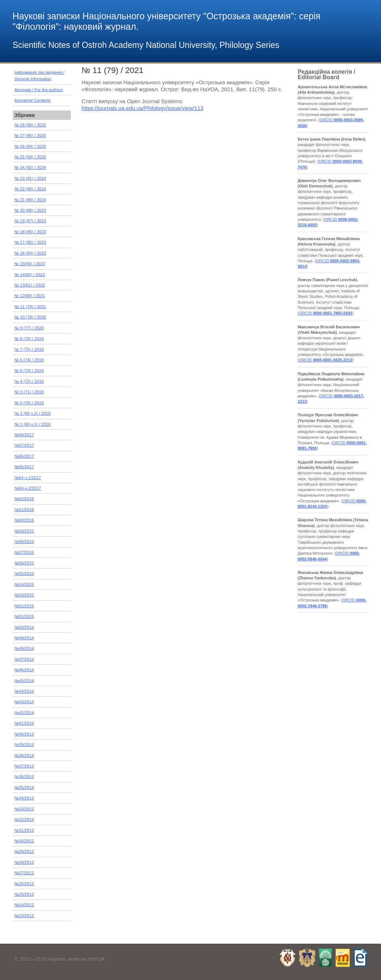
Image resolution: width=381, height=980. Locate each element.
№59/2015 (24, 531)
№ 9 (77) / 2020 (29, 328)
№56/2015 (24, 563)
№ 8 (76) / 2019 (29, 339)
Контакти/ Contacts (33, 100)
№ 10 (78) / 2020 (30, 317)
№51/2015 (24, 616)
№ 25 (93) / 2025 (30, 157)
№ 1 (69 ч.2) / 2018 (33, 413)
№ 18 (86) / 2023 (30, 232)
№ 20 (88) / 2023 (30, 210)
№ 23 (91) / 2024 (30, 178)
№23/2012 (24, 916)
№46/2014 (24, 670)
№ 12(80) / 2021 (30, 296)
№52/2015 (24, 606)
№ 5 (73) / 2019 (29, 370)
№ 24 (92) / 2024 (30, 167)
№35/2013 (24, 787)
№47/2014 (24, 659)
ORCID (326, 313)
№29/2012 (24, 851)
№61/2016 (24, 510)
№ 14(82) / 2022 (30, 275)
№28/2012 (24, 862)
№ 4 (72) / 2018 (29, 381)
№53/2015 (24, 595)
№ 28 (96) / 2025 (30, 125)
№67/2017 (24, 445)
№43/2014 (24, 702)
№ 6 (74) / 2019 (29, 360)
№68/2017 (24, 435)
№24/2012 (24, 905)
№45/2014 (24, 681)
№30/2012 (24, 841)
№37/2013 (24, 766)
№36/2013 (24, 777)
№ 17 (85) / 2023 (30, 242)
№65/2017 (24, 467)
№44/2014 (24, 691)
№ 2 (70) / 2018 (29, 403)
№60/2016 (24, 520)
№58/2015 (24, 542)
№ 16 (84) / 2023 (30, 253)
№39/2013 (24, 745)
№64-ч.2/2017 (28, 488)
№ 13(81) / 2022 (30, 285)
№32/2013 (24, 819)
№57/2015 (24, 552)
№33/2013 (24, 809)
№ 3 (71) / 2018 (29, 392)
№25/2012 (24, 894)
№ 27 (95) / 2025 (30, 135)
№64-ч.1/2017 (28, 478)
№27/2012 (24, 873)
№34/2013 (24, 798)
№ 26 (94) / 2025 (30, 146)
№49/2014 (24, 638)
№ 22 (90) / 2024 (30, 189)
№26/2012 (24, 884)
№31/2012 (24, 830)
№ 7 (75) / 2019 (29, 349)
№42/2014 (24, 713)
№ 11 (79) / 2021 (30, 307)
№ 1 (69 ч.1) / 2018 (33, 424)
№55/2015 (24, 574)
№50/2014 (24, 627)
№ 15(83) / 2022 (30, 264)
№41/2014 (24, 723)
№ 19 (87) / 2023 (30, 221)
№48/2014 (24, 648)
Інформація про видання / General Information (40, 76)
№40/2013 (24, 734)
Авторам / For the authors (39, 90)
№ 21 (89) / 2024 (30, 200)
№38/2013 (24, 756)
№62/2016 (24, 499)
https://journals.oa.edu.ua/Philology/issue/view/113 (143, 108)
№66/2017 (24, 456)
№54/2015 (24, 584)
